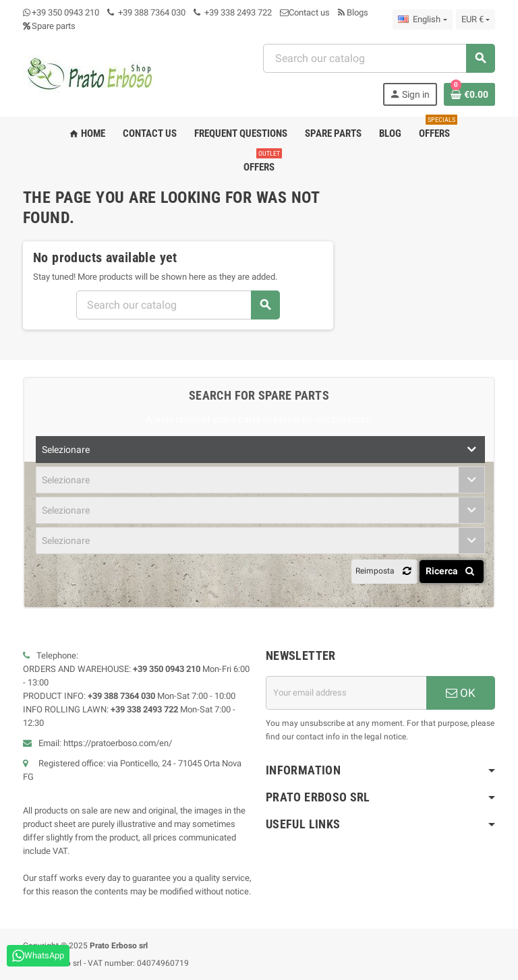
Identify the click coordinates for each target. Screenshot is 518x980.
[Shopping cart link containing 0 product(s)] (469, 94)
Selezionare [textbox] (66, 450)
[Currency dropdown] (476, 20)
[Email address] (346, 693)
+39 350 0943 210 (65, 12)
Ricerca (452, 571)
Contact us (305, 12)
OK (461, 693)
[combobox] (379, 58)
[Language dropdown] (422, 20)
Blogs (353, 12)
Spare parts (49, 26)
